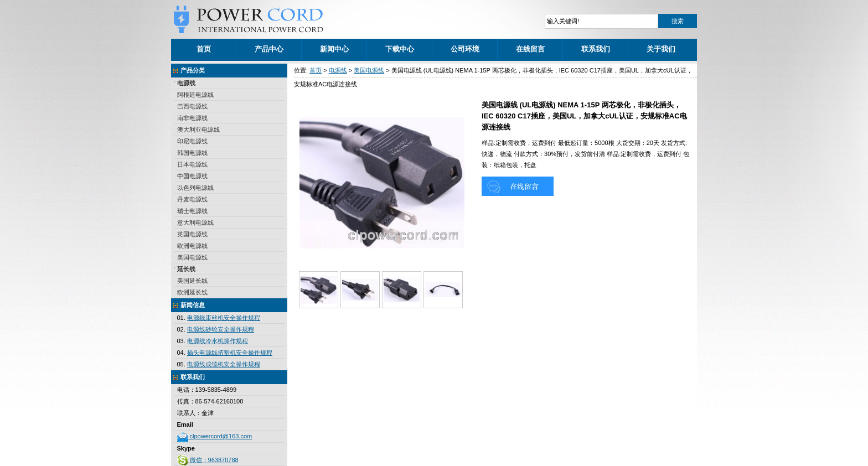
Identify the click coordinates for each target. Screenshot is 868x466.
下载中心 (400, 49)
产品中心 (269, 49)
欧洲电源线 (192, 246)
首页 (204, 49)
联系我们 (596, 49)
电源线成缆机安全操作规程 (224, 364)
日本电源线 (192, 164)
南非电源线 (192, 118)
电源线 (186, 83)
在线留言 (530, 49)
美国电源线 (192, 257)
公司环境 (465, 49)
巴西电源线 (192, 106)
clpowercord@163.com (215, 436)
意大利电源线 (195, 222)
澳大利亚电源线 (198, 130)
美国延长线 (192, 281)
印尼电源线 (192, 141)
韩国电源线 (192, 153)
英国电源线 (192, 234)
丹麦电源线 (192, 199)
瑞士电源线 (192, 211)
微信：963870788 (208, 460)
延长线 (186, 269)
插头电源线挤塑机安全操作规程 (230, 353)
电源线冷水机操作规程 (218, 341)
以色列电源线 (195, 188)
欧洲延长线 (192, 292)
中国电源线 (192, 176)
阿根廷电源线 (195, 95)
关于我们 (661, 49)
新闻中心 (334, 49)
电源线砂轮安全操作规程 (221, 329)
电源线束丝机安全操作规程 (224, 318)
